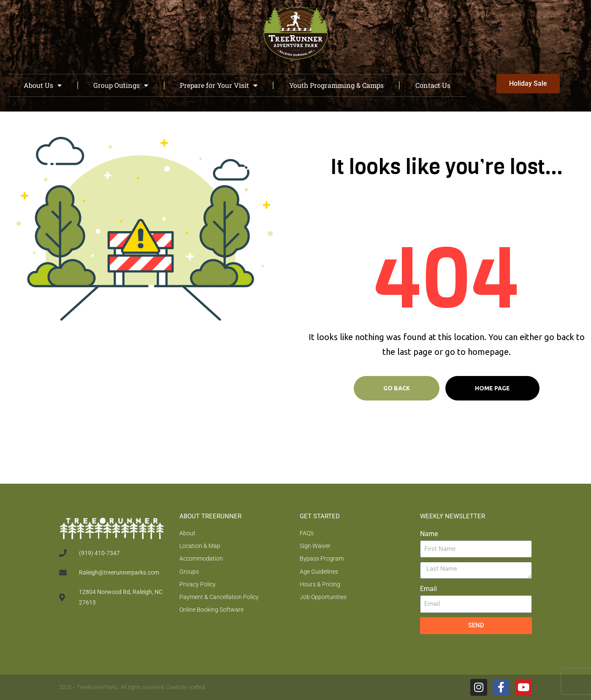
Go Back (397, 388)
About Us (43, 85)
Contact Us (433, 85)
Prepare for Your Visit (219, 85)
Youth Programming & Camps (336, 85)
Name (429, 534)
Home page (492, 388)
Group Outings (121, 85)
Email (428, 589)
